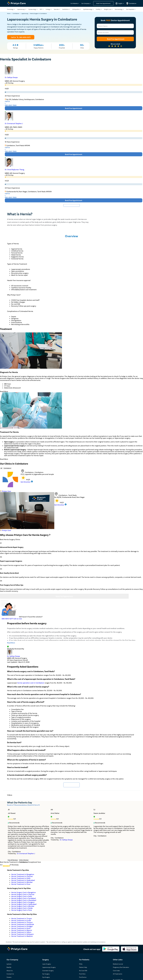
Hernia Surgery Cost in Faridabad (23, 898)
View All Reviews (13, 860)
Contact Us (10, 974)
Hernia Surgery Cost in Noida (22, 908)
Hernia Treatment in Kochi (21, 928)
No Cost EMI (83, 971)
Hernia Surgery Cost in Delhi (22, 896)
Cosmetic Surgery (48, 971)
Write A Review (24, 860)
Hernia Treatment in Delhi (21, 878)
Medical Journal (118, 964)
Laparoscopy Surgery (49, 967)
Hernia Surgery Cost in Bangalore (23, 892)
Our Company (85, 3)
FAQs (81, 964)
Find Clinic (82, 974)
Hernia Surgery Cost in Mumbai (23, 906)
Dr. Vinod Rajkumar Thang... (15, 169)
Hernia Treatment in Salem (21, 932)
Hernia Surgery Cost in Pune (22, 910)
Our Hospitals (130, 9)
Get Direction (27, 482)
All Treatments (118, 974)
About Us (10, 971)
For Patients (74, 3)
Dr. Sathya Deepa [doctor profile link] (13, 656)
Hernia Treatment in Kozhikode (23, 924)
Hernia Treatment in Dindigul (22, 926)
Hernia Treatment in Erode (21, 920)
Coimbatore (7, 468)
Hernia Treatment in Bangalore (23, 874)
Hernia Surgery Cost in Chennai (23, 894)
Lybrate (9, 964)
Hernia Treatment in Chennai (22, 876)
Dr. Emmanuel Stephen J (14, 123)
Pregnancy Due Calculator (121, 967)
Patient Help (83, 967)
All (1, 468)
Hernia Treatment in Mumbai (22, 882)
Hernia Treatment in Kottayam (22, 934)
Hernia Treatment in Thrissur (22, 922)
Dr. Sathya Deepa (11, 77)
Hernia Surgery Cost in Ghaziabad (24, 900)
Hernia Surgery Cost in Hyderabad (24, 904)
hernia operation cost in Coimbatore (31, 683)
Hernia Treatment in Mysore (22, 930)
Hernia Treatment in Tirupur (22, 918)
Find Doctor (83, 977)
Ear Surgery (46, 974)
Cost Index (116, 971)
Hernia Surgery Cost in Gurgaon (23, 902)
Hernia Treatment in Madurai (22, 936)
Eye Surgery (46, 977)
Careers (9, 977)
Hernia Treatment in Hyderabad (23, 880)
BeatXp (9, 967)
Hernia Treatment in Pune (21, 884)
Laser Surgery (47, 964)
